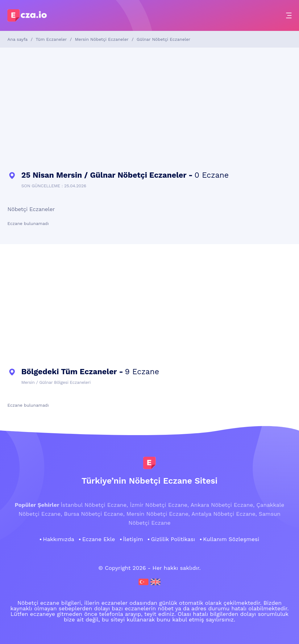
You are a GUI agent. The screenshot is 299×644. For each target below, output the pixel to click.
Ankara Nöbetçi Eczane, (222, 505)
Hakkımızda (58, 539)
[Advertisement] (149, 109)
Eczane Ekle (98, 539)
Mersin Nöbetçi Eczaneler (102, 39)
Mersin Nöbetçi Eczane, (158, 514)
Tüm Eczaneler (51, 39)
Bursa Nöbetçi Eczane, (94, 514)
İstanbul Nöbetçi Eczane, (94, 505)
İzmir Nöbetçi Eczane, (159, 505)
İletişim (133, 539)
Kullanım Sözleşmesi (231, 539)
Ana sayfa (17, 39)
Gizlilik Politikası (173, 539)
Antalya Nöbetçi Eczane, (224, 514)
